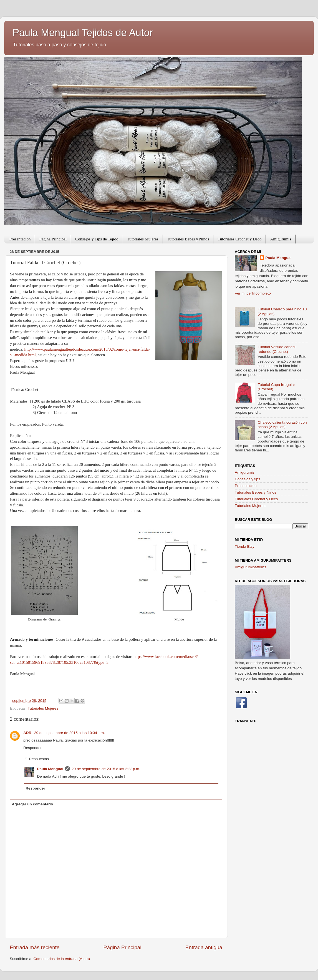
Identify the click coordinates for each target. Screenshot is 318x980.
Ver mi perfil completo (253, 293)
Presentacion (20, 239)
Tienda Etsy (245, 546)
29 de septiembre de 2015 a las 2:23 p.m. (106, 769)
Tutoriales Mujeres (143, 239)
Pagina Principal (53, 239)
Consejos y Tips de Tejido (97, 239)
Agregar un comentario (33, 804)
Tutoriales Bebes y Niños (188, 239)
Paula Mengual (50, 769)
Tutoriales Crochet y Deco (239, 239)
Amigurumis (281, 239)
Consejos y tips (248, 479)
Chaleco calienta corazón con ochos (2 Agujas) (282, 425)
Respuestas (39, 759)
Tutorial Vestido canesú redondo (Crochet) (277, 349)
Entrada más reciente (35, 947)
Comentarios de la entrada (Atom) (62, 959)
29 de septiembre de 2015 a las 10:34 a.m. (70, 733)
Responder (32, 748)
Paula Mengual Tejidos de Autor (83, 33)
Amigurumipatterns (250, 567)
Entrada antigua (204, 947)
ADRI (28, 733)
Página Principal (123, 947)
